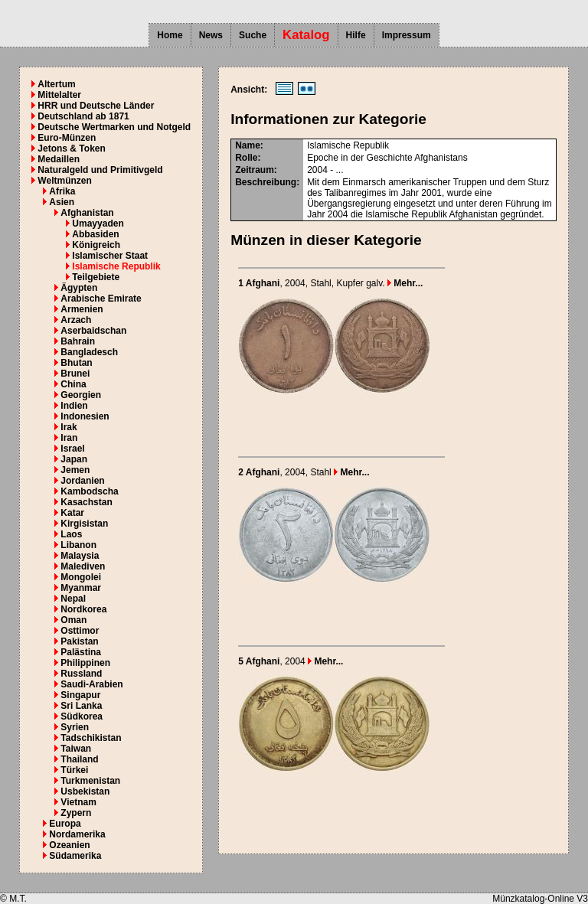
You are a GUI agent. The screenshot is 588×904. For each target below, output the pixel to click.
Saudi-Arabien (91, 684)
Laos (71, 534)
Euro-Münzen (67, 138)
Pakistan (79, 641)
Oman (73, 620)
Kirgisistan (84, 524)
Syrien (75, 727)
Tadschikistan (91, 738)
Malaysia (80, 556)
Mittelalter (59, 95)
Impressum (407, 35)
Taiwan (76, 749)
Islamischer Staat (110, 256)
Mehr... (405, 283)
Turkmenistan (90, 781)
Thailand (79, 759)
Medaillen (59, 159)
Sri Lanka (81, 706)
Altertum (56, 84)
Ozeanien (69, 845)
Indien (74, 406)
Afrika (62, 191)
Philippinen (85, 663)
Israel (72, 449)
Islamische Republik (116, 266)
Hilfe (356, 35)
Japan (74, 459)
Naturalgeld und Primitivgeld (100, 170)
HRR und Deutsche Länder (96, 106)
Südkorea (82, 716)
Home (170, 35)
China (73, 384)
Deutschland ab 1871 (83, 116)
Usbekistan (85, 791)
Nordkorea (83, 609)
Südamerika (75, 856)
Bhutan (76, 363)
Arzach (76, 320)
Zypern (76, 813)
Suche (253, 35)
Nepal (73, 599)
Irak (69, 427)
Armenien (82, 309)
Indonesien (85, 416)
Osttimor (80, 631)
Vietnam (78, 802)
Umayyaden (98, 224)
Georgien (81, 395)
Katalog (306, 35)
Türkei (74, 770)
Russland (81, 674)
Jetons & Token (71, 148)
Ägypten (79, 288)
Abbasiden (95, 234)
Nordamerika (77, 834)
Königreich (96, 245)
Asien (62, 202)
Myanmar (81, 588)
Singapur (80, 695)
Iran (69, 438)
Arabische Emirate (101, 299)
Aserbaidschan (93, 331)
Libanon (78, 545)
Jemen (75, 470)
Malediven (83, 566)
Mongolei (81, 577)
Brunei (75, 374)
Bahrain (78, 341)
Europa (65, 824)
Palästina (81, 652)
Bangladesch (89, 352)
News (211, 35)
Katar (72, 513)
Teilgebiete (96, 277)
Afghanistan (87, 213)
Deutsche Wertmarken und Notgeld (114, 127)
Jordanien (82, 481)
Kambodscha (89, 491)
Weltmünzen (64, 181)
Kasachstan (86, 502)
